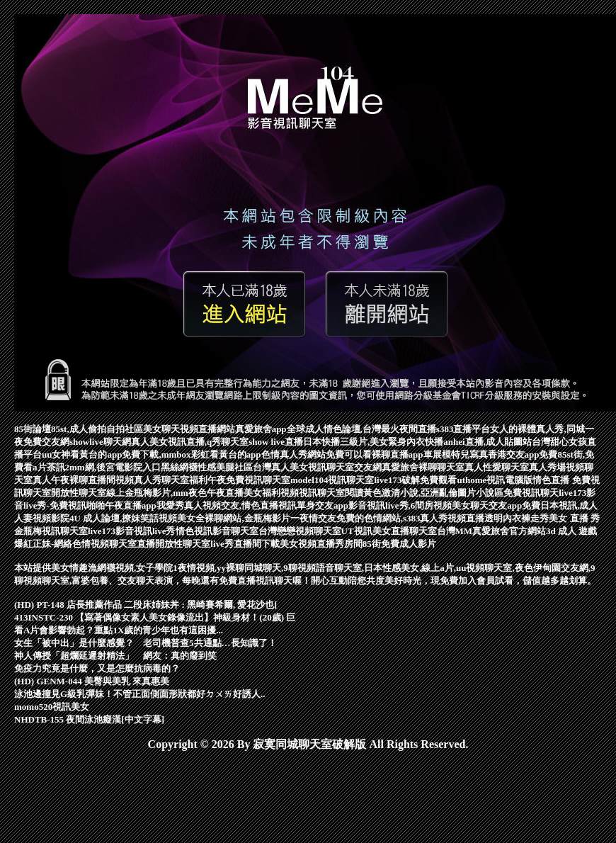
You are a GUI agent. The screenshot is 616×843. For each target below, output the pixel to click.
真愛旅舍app (261, 429)
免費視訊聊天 (531, 493)
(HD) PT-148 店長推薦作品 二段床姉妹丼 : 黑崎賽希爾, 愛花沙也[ (146, 605)
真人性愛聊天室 (497, 467)
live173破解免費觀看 (415, 480)
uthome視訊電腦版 (495, 480)
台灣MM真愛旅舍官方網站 (492, 531)
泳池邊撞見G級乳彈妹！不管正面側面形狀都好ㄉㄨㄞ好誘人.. (140, 694)
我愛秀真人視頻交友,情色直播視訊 (227, 505)
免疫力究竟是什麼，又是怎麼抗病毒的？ (97, 668)
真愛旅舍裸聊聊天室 (423, 467)
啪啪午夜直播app (121, 505)
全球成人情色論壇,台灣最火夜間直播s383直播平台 (389, 429)
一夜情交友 (313, 518)
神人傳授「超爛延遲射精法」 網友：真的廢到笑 (115, 656)
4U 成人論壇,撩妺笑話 (114, 518)
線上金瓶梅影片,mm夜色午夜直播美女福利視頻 (203, 493)
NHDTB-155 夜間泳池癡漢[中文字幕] (89, 719)
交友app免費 (514, 505)
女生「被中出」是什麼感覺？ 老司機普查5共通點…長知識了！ (146, 643)
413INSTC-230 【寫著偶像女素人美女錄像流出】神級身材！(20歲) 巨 (155, 617)
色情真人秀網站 (293, 454)
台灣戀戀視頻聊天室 (300, 531)
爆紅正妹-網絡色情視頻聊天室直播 (85, 544)
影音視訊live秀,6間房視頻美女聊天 (418, 505)
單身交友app (323, 505)
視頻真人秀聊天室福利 (161, 480)
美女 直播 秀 (574, 518)
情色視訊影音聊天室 (217, 531)
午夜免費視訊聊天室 (249, 480)
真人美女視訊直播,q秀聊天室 (190, 442)
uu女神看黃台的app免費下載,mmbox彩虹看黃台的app (152, 454)
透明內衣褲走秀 (517, 518)
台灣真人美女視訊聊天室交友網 (317, 467)
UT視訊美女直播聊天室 (389, 531)
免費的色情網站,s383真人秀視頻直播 (411, 518)
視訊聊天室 (322, 493)
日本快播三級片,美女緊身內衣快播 (373, 442)
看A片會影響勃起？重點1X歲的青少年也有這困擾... (119, 630)
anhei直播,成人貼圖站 (487, 442)
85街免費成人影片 (399, 544)
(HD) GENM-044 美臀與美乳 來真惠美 (92, 681)
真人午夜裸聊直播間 (74, 480)
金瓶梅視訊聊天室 (51, 531)
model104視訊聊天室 (332, 480)
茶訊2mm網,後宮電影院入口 (104, 467)
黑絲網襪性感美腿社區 (207, 467)
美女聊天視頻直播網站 (189, 429)
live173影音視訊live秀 (132, 531)
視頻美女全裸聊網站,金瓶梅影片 (224, 518)
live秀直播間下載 (245, 544)
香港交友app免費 (523, 454)
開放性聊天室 (183, 544)
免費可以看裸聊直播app (375, 454)
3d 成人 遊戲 (571, 531)
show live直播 (276, 442)
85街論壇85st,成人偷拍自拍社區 (79, 429)
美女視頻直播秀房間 (321, 544)
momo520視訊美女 (52, 707)
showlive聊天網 (100, 442)
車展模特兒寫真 (456, 454)
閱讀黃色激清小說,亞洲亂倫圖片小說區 (424, 493)
